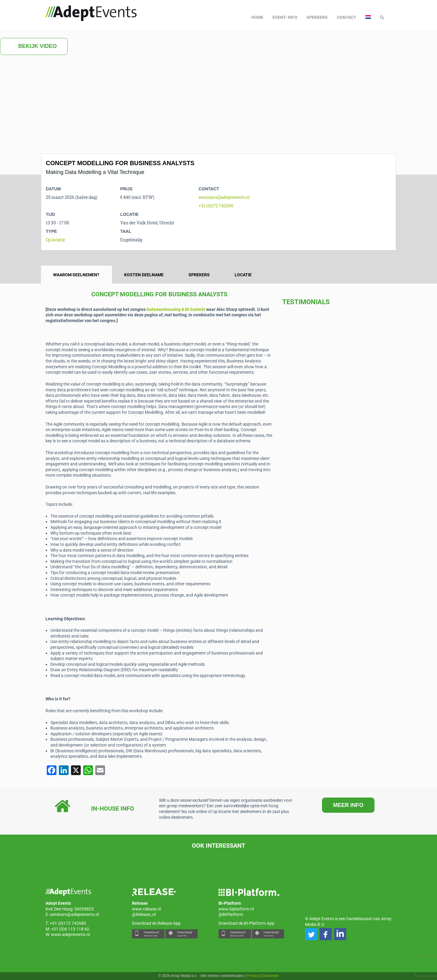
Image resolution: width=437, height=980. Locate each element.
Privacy (253, 976)
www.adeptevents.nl (70, 934)
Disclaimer (270, 976)
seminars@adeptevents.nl (224, 197)
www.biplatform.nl (236, 909)
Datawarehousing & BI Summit (176, 309)
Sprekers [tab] (199, 275)
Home (257, 17)
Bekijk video (34, 46)
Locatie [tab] (243, 275)
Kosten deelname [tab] (144, 275)
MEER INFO (348, 805)
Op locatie (55, 240)
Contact (347, 17)
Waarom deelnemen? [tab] (76, 275)
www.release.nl (146, 909)
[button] (311, 934)
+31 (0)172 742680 (216, 206)
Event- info (285, 17)
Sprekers (317, 17)
